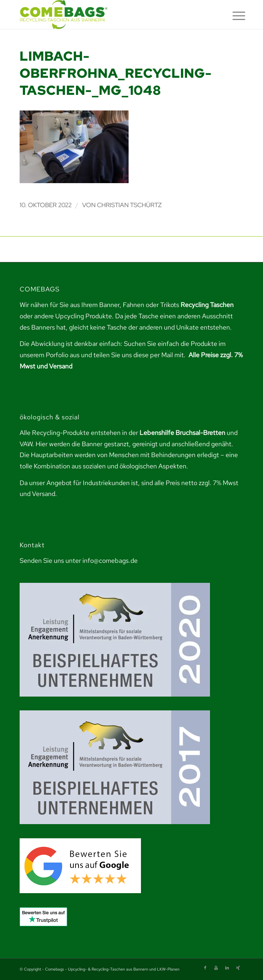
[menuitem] (233, 15)
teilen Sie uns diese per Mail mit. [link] (139, 355)
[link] (109, 15)
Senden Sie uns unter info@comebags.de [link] (79, 560)
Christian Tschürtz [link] (129, 205)
